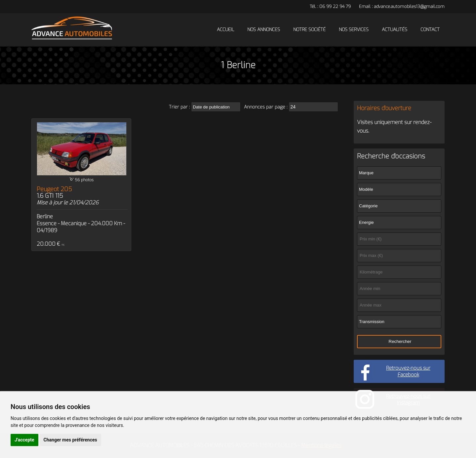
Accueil (225, 30)
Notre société (309, 30)
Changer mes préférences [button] (70, 440)
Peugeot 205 (54, 192)
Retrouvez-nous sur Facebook (408, 371)
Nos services (354, 30)
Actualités (395, 30)
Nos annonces (264, 30)
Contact (430, 30)
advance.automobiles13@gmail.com (409, 6)
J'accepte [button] (24, 440)
